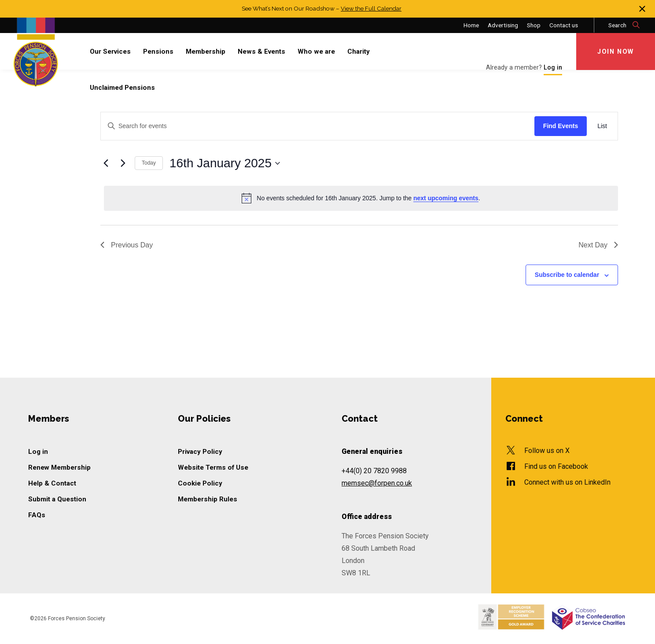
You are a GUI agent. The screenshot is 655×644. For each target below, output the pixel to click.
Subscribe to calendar (567, 275)
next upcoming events (446, 198)
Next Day (598, 245)
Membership (206, 52)
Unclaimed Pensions (122, 88)
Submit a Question (57, 499)
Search (625, 25)
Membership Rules (208, 499)
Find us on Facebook (556, 466)
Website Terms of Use (213, 467)
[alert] (361, 198)
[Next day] (123, 163)
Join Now (616, 52)
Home (471, 25)
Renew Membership (60, 467)
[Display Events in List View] (602, 126)
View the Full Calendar (371, 8)
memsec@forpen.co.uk (377, 483)
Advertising (503, 25)
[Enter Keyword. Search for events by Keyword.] (318, 126)
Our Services (110, 52)
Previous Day (127, 245)
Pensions (158, 52)
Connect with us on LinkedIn (567, 482)
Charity (359, 52)
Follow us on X (547, 451)
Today (149, 163)
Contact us (564, 25)
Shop (534, 25)
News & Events (261, 52)
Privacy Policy (200, 452)
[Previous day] (106, 163)
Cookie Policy (200, 483)
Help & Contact (52, 483)
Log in (38, 452)
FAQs (37, 515)
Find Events (561, 126)
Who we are (316, 52)
